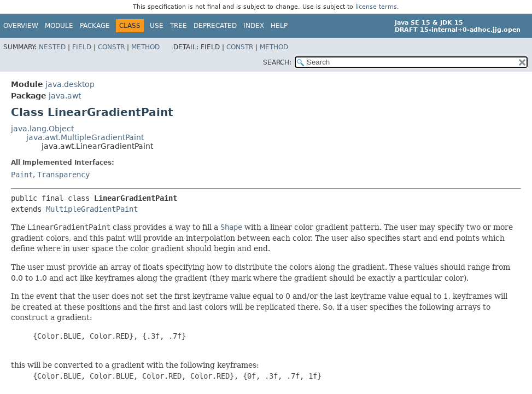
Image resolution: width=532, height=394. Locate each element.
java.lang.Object (42, 129)
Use (157, 26)
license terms (376, 7)
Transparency (63, 175)
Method (145, 47)
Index (254, 26)
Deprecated (215, 26)
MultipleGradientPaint (92, 209)
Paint (22, 175)
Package (95, 26)
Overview (21, 26)
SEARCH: (277, 62)
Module (59, 26)
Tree (179, 26)
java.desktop (70, 84)
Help (279, 26)
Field (82, 47)
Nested (52, 47)
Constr (111, 47)
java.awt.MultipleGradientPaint (85, 137)
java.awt (65, 96)
